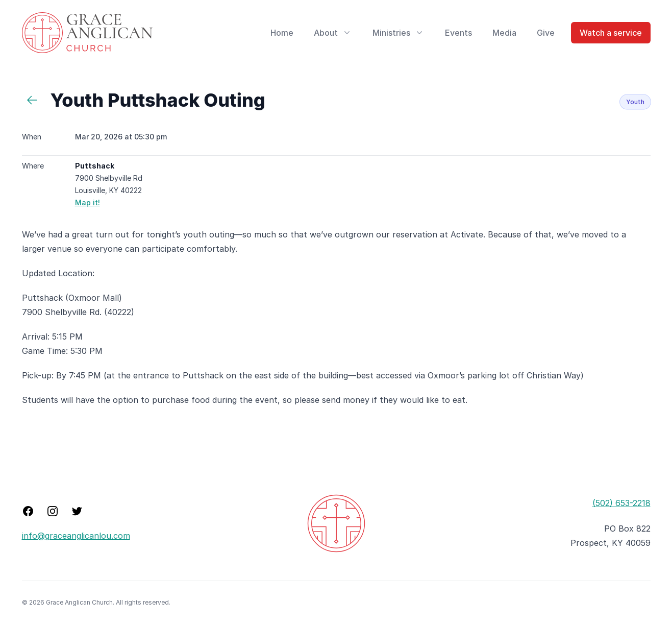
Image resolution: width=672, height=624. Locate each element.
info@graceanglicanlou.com (76, 536)
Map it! (88, 202)
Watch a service (611, 33)
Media (504, 33)
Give (546, 33)
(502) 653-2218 (621, 503)
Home (282, 33)
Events (458, 33)
